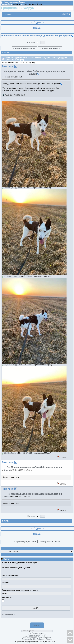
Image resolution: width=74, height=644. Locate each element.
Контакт (37, 625)
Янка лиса (7, 66)
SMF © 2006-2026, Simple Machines (37, 637)
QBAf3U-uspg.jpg (9, 276)
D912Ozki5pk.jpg (9, 453)
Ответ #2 (7, 497)
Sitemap (49, 639)
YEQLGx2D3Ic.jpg (10, 365)
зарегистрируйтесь (33, 4)
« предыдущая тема (24, 48)
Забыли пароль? (8, 615)
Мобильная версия (37, 633)
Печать (6, 53)
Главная (8, 14)
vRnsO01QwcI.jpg (10, 188)
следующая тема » (50, 48)
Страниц (33, 43)
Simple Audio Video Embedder (33, 639)
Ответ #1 (7, 470)
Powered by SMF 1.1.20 (37, 635)
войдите (16, 4)
